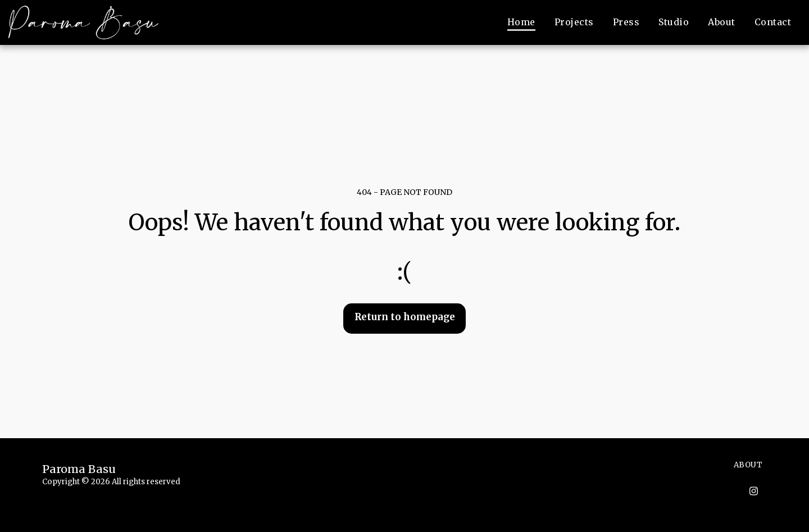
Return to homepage (405, 317)
